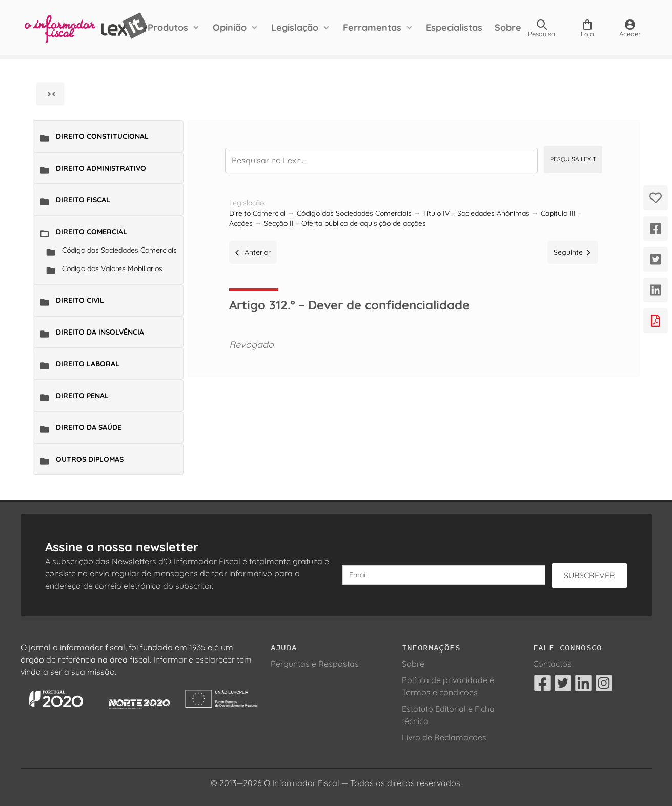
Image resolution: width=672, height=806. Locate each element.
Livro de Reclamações (444, 737)
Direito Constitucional (102, 136)
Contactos (552, 664)
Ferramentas (372, 27)
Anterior (253, 252)
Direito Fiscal (83, 200)
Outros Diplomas (90, 459)
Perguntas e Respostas (315, 664)
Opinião (230, 27)
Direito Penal (82, 396)
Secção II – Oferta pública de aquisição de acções (345, 223)
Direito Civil (80, 300)
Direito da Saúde (89, 427)
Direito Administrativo (101, 168)
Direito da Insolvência (100, 332)
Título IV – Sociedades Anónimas (476, 213)
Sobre (508, 27)
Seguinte (573, 252)
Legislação (295, 27)
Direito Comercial (91, 232)
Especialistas (454, 27)
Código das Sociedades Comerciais (119, 250)
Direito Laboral (88, 364)
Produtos (168, 27)
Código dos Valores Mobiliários (112, 268)
